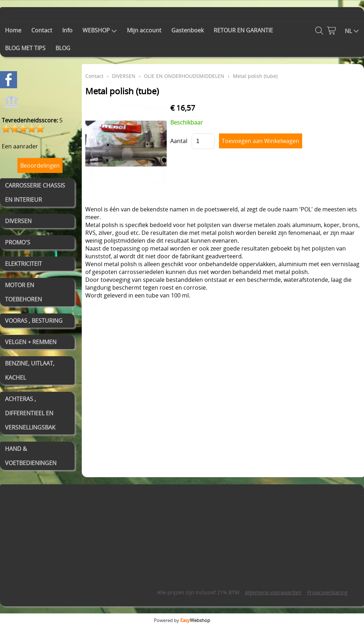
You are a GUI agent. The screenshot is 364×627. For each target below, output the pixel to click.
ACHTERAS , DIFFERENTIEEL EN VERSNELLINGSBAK (30, 413)
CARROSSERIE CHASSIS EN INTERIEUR (35, 193)
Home (13, 30)
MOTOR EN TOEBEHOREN (23, 292)
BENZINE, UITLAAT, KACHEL (30, 370)
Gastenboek (188, 30)
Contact (42, 30)
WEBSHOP (100, 30)
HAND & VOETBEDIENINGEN (31, 456)
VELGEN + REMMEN (31, 342)
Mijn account (144, 30)
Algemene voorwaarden (273, 592)
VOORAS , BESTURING (34, 321)
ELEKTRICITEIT (23, 264)
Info (67, 30)
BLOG (63, 48)
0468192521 (30, 576)
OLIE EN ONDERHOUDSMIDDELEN (184, 76)
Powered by (182, 620)
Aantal (179, 141)
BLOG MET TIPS (25, 48)
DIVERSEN (18, 221)
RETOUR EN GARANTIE (243, 30)
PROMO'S (18, 242)
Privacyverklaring (327, 592)
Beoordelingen (40, 165)
